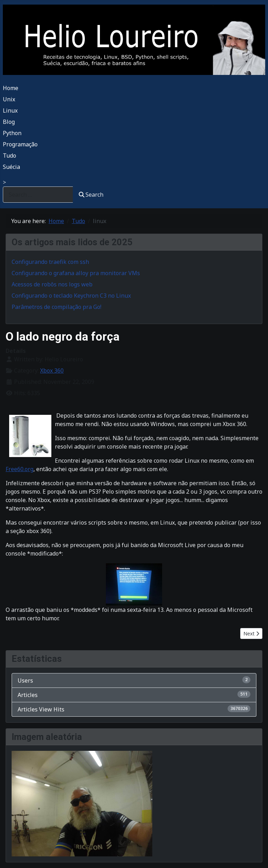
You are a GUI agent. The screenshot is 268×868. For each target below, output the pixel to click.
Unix (9, 99)
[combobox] (38, 194)
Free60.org (20, 469)
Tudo (9, 156)
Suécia (11, 167)
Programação (20, 144)
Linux (10, 110)
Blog (9, 122)
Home (11, 88)
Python (12, 133)
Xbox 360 (52, 370)
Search (91, 195)
